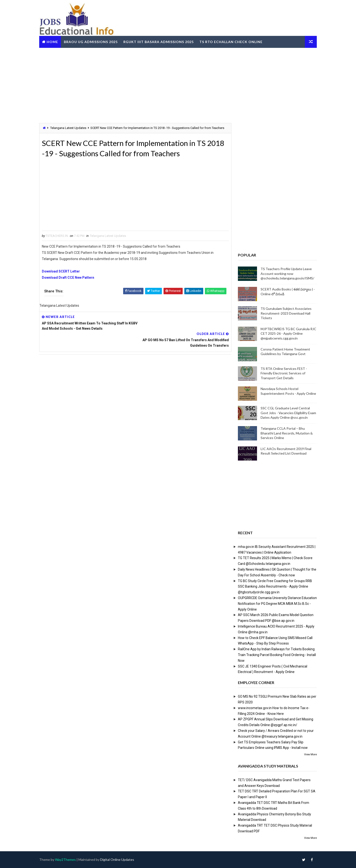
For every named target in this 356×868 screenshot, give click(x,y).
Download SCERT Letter (62, 277)
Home (54, 42)
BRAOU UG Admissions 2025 (92, 42)
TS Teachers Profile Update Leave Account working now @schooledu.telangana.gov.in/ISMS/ (286, 273)
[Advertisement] (178, 85)
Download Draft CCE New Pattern (69, 283)
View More (309, 754)
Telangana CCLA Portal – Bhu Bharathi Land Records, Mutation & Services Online (285, 433)
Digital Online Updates (119, 860)
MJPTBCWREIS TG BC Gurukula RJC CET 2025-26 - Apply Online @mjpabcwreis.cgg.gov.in (287, 334)
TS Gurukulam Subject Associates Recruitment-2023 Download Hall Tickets (285, 313)
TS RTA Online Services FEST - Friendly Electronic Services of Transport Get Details (283, 373)
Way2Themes (67, 860)
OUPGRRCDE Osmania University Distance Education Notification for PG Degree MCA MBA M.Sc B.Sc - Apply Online (276, 604)
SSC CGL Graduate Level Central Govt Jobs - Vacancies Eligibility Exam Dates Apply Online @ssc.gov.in (287, 413)
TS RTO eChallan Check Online (232, 42)
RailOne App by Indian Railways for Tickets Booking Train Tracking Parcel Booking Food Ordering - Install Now (276, 655)
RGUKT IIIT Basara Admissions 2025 (160, 42)
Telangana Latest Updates (70, 128)
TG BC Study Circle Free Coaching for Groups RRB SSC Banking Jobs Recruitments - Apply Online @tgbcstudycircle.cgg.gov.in (274, 586)
